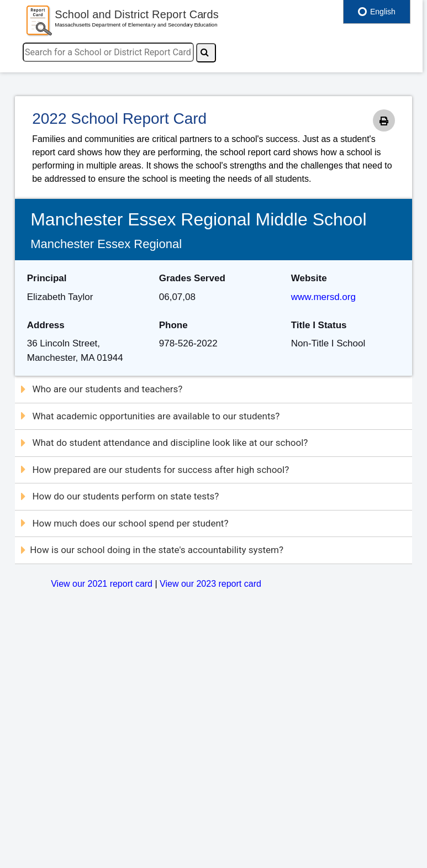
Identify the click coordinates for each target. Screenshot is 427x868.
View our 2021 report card (102, 584)
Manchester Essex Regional (106, 244)
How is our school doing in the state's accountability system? (152, 550)
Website (309, 278)
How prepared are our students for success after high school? (155, 470)
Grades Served (192, 278)
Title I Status (319, 325)
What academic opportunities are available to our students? (150, 416)
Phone (173, 325)
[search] (108, 52)
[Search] (206, 53)
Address (46, 325)
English (377, 12)
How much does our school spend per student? (125, 523)
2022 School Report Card (119, 119)
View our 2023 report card (210, 584)
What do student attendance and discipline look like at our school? (164, 443)
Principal (47, 278)
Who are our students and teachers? (102, 389)
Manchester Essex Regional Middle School (198, 219)
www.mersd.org (323, 297)
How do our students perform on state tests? (120, 496)
